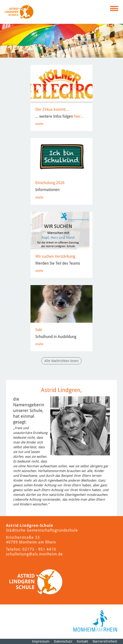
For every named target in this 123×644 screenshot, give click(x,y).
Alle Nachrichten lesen (61, 361)
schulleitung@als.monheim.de (34, 554)
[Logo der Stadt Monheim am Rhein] (95, 621)
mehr (39, 124)
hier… (79, 116)
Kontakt (82, 641)
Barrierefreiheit (105, 641)
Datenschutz (63, 641)
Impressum (41, 641)
